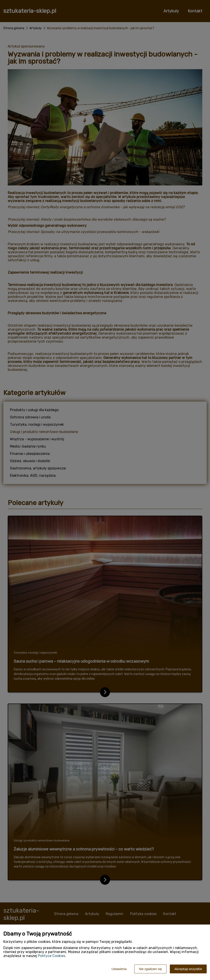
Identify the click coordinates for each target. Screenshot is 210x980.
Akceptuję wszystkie (188, 969)
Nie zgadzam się (150, 969)
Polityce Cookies (52, 956)
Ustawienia (119, 969)
